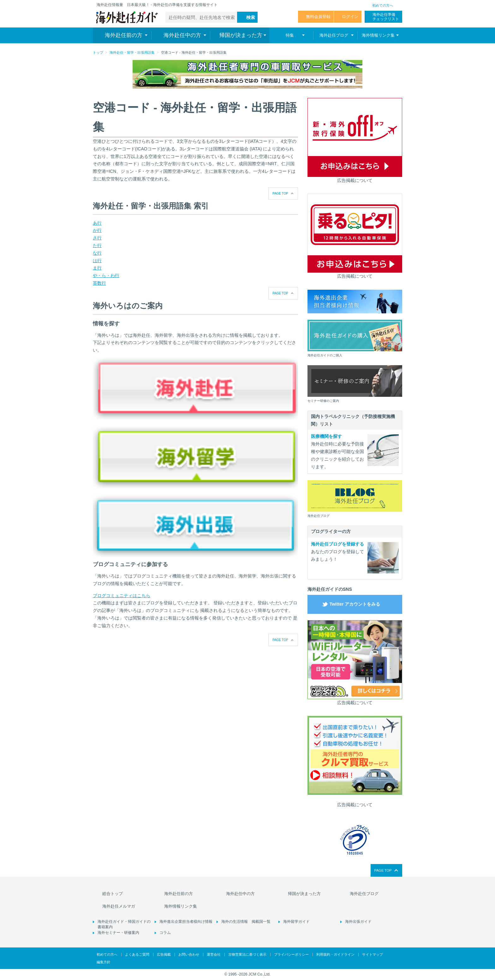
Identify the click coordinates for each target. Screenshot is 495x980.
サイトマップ (373, 954)
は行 (97, 261)
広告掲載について (355, 180)
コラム (165, 933)
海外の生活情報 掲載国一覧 (246, 922)
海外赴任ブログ (364, 894)
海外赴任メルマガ (119, 906)
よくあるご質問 (137, 954)
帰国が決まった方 (304, 894)
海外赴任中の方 (240, 894)
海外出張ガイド (358, 922)
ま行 (97, 268)
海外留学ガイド (296, 922)
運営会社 (214, 954)
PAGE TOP (280, 194)
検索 (251, 17)
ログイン (350, 17)
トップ (98, 52)
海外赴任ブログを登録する (337, 544)
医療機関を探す (326, 436)
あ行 (97, 223)
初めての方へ (383, 5)
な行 (97, 253)
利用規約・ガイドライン (335, 954)
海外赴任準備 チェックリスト (386, 17)
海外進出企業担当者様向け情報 (186, 922)
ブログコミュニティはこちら (122, 596)
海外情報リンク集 (181, 906)
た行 (97, 245)
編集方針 (104, 962)
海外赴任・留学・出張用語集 (132, 52)
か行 (97, 230)
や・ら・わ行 (106, 275)
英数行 (99, 283)
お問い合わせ (189, 954)
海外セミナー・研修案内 (118, 933)
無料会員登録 (318, 17)
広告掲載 (164, 954)
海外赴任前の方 (179, 894)
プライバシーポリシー (291, 954)
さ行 (97, 238)
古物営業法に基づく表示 (247, 954)
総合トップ (113, 894)
